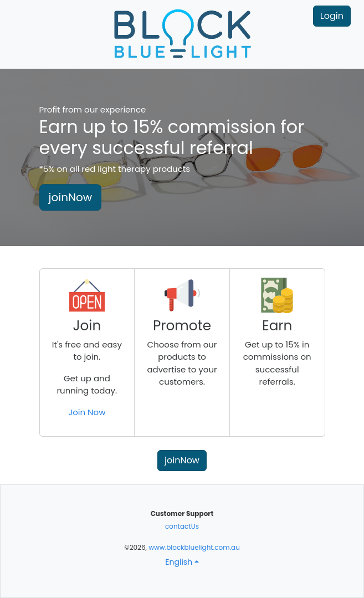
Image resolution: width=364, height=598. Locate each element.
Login (332, 16)
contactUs (182, 526)
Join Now (87, 412)
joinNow (71, 198)
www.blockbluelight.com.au (194, 547)
